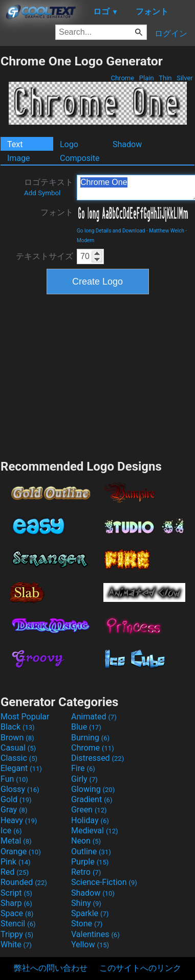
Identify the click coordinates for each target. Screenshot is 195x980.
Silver (185, 78)
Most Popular (25, 717)
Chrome (122, 78)
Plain (147, 78)
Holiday (90, 820)
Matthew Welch (167, 231)
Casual (18, 748)
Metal (16, 841)
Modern (85, 240)
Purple (90, 862)
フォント (57, 212)
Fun (14, 779)
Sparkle (90, 913)
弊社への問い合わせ (51, 968)
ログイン (171, 33)
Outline (91, 851)
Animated (94, 717)
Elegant (21, 768)
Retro (86, 872)
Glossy (20, 789)
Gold (16, 799)
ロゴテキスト (49, 187)
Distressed (97, 758)
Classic (19, 758)
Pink (16, 862)
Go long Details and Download (111, 231)
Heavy (19, 820)
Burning (90, 738)
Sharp (16, 903)
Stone (87, 924)
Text (15, 144)
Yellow (90, 944)
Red (15, 872)
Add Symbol (42, 193)
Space (17, 913)
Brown (17, 738)
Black (18, 727)
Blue (86, 727)
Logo (69, 144)
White (16, 944)
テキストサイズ (45, 256)
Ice (11, 831)
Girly (84, 779)
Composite (80, 158)
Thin (165, 78)
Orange (21, 851)
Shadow (127, 144)
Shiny (86, 903)
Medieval (95, 831)
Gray (14, 810)
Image (19, 158)
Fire (83, 768)
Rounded (24, 882)
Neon (86, 841)
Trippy (17, 934)
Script (16, 893)
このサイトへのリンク (140, 968)
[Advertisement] (98, 376)
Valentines (95, 934)
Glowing (93, 789)
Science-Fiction (104, 882)
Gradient (92, 799)
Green (89, 810)
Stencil (18, 924)
